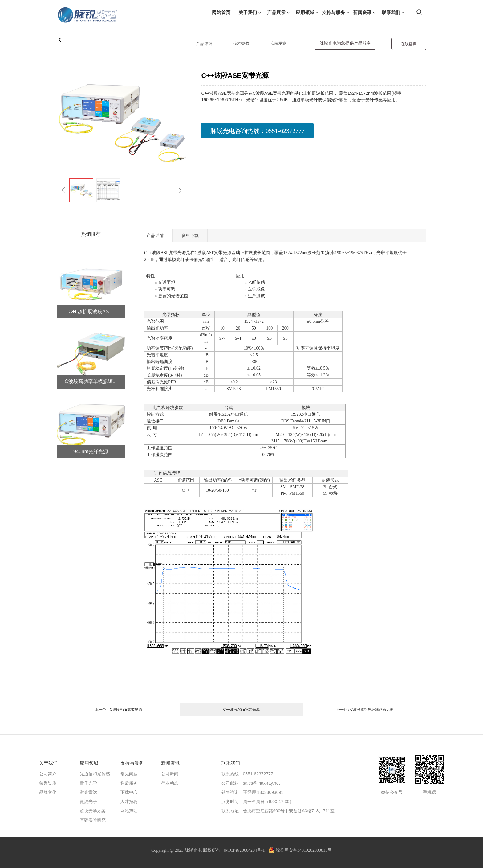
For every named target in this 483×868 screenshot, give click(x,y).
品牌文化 (48, 792)
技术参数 (241, 43)
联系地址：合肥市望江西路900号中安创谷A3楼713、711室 (278, 811)
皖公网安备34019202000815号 (300, 850)
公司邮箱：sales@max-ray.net (251, 783)
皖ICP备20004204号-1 (244, 850)
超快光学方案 (93, 811)
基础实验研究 (93, 820)
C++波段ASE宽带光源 (242, 710)
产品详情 (155, 235)
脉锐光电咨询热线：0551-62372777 (258, 131)
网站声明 (129, 811)
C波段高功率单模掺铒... (91, 381)
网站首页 (221, 12)
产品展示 (278, 12)
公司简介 (48, 774)
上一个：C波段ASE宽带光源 (118, 710)
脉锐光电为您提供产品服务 (345, 43)
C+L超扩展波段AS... (91, 312)
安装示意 (278, 43)
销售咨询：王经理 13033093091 (253, 792)
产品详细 (204, 44)
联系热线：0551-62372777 (247, 774)
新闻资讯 (364, 12)
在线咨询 (409, 44)
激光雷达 (88, 792)
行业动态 (170, 783)
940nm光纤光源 (91, 452)
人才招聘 (129, 802)
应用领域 (307, 12)
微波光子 (88, 802)
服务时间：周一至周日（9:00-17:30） (258, 802)
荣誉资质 (48, 783)
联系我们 (393, 12)
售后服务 (129, 783)
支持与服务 (336, 12)
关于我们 (250, 12)
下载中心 (129, 792)
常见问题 (129, 774)
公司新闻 (170, 774)
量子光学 (88, 783)
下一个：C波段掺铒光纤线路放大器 (365, 710)
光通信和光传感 (95, 774)
